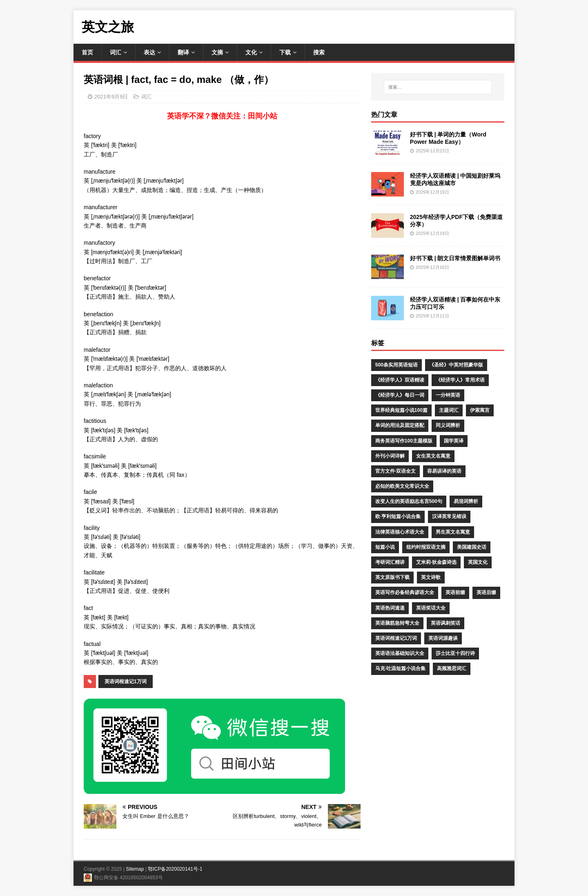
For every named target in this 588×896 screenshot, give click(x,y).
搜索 (319, 52)
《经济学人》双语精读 (400, 380)
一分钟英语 (448, 395)
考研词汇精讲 (390, 562)
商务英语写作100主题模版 (404, 441)
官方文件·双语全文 (395, 471)
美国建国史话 (472, 547)
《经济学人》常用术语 (460, 380)
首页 (87, 52)
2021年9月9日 (111, 97)
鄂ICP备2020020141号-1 (175, 869)
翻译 (183, 52)
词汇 (116, 52)
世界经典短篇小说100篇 (401, 410)
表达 (149, 52)
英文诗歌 (431, 577)
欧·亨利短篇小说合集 (398, 516)
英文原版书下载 (392, 577)
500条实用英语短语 (396, 365)
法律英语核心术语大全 (400, 532)
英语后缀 (486, 592)
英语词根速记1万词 (126, 681)
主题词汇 (449, 410)
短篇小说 (385, 547)
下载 (285, 52)
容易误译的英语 (444, 471)
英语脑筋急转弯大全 (397, 623)
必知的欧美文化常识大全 (402, 486)
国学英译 (454, 441)
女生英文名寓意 (433, 456)
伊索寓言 (480, 410)
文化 (251, 52)
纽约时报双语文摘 (426, 547)
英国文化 (478, 562)
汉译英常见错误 (449, 516)
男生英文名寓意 (453, 532)
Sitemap (135, 869)
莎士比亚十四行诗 (455, 653)
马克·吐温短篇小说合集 (400, 668)
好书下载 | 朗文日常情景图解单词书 (455, 258)
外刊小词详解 (390, 456)
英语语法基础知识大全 (400, 653)
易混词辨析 (466, 501)
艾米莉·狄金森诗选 (436, 562)
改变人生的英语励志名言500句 (409, 501)
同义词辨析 (448, 425)
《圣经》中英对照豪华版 (456, 365)
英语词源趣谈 (443, 638)
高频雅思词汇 (452, 668)
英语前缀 (455, 592)
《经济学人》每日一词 (400, 395)
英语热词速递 (390, 608)
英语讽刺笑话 (445, 623)
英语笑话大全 (431, 608)
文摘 (217, 52)
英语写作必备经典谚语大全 (405, 592)
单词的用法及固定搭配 (400, 425)
